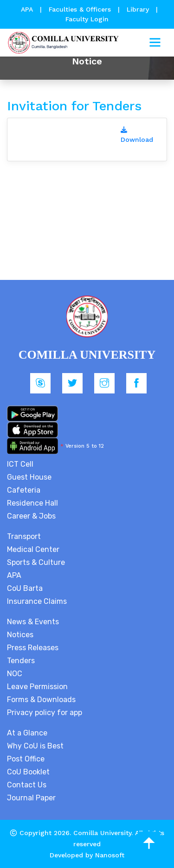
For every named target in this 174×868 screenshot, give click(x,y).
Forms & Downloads (41, 700)
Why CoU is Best (35, 746)
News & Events (33, 622)
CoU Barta (25, 588)
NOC (15, 674)
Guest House (29, 477)
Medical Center (33, 549)
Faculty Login (87, 19)
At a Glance (27, 733)
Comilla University (102, 833)
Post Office (26, 759)
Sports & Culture (36, 562)
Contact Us (27, 785)
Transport (24, 536)
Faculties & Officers (80, 9)
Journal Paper (31, 798)
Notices (20, 635)
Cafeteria (24, 490)
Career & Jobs (31, 516)
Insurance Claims (37, 601)
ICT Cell (20, 464)
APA (28, 9)
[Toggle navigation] (155, 43)
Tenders (21, 661)
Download (137, 135)
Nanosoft (110, 855)
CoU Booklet (28, 772)
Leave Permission (37, 687)
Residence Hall (32, 503)
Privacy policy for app (45, 713)
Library (139, 9)
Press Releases (33, 648)
